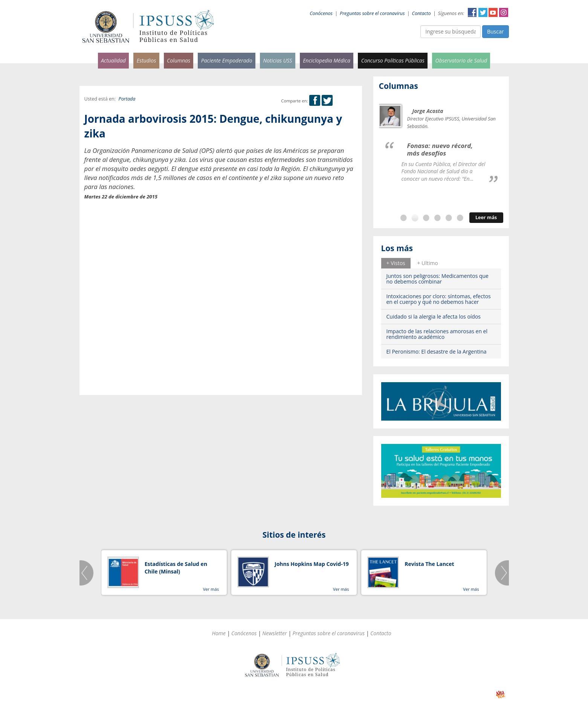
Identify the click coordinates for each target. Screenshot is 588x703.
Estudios (147, 60)
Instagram (504, 12)
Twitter (483, 12)
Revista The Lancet (429, 564)
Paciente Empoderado (227, 60)
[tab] (396, 263)
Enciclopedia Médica (327, 60)
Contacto (422, 13)
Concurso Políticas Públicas (393, 60)
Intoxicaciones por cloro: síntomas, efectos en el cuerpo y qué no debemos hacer (439, 299)
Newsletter (274, 633)
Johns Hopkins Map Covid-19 (312, 564)
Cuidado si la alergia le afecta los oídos (434, 316)
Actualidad (113, 60)
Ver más (211, 589)
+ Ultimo (427, 263)
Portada (127, 99)
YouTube (493, 12)
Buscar (496, 31)
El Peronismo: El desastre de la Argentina (437, 351)
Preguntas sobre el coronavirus (372, 13)
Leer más (486, 217)
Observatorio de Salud (461, 60)
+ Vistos (396, 263)
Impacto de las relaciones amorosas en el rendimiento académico (437, 334)
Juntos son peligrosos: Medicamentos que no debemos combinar (438, 279)
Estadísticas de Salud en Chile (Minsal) (176, 568)
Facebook (472, 12)
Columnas (179, 60)
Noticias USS (277, 60)
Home (219, 633)
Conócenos (321, 13)
